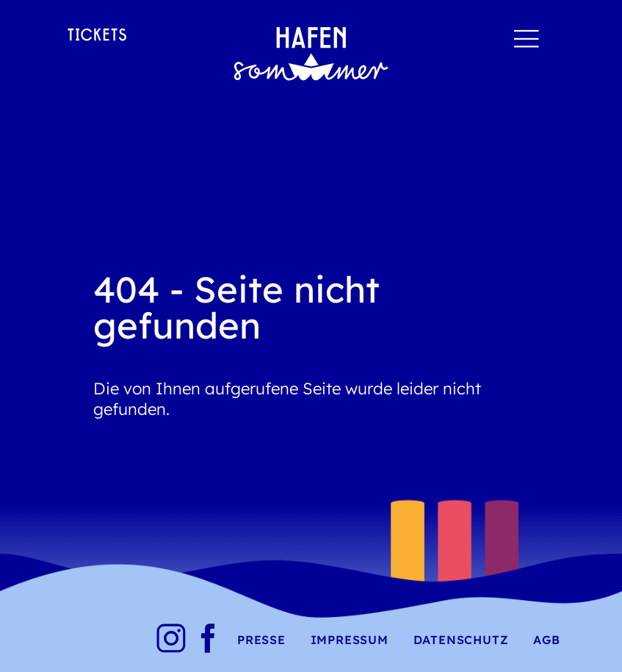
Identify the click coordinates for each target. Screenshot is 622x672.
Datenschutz (461, 640)
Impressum (350, 640)
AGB (546, 640)
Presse (261, 640)
